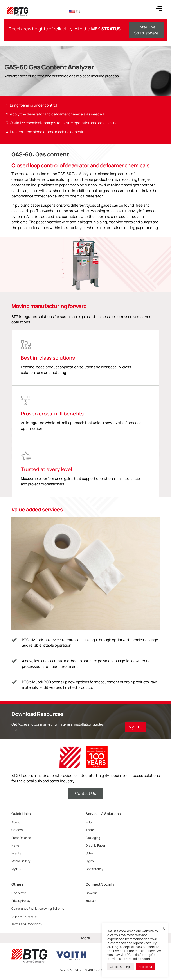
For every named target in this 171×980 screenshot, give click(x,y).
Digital (90, 861)
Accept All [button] (145, 967)
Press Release (21, 838)
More (86, 938)
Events (16, 853)
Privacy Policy (21, 901)
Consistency (94, 869)
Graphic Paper (95, 845)
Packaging (93, 838)
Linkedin (91, 893)
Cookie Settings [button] (121, 967)
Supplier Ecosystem (25, 916)
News (15, 845)
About (16, 822)
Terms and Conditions (27, 924)
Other (90, 853)
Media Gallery (21, 861)
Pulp (89, 822)
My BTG (17, 869)
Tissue (90, 830)
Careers (17, 830)
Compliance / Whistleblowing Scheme (38, 908)
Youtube (91, 901)
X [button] (164, 929)
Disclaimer (19, 893)
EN (75, 12)
